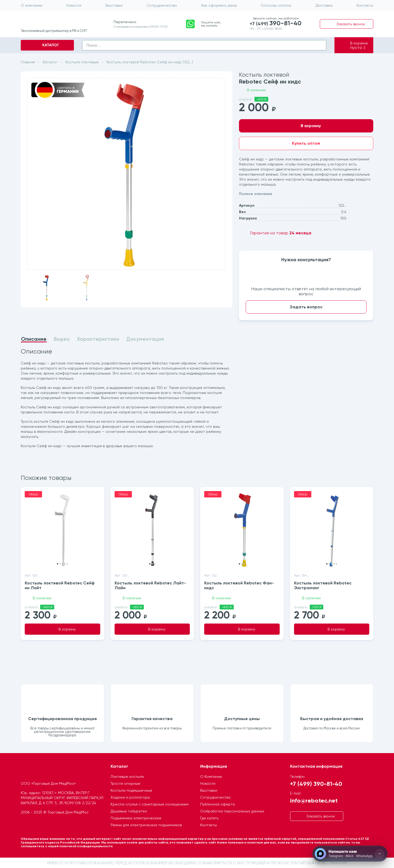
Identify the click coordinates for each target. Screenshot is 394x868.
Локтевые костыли (127, 776)
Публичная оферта (217, 804)
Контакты (365, 5)
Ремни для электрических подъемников (146, 825)
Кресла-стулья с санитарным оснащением (150, 804)
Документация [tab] (145, 339)
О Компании (211, 776)
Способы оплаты (276, 5)
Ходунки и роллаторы (130, 797)
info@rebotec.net (314, 800)
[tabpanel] (127, 399)
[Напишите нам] (350, 854)
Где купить (209, 818)
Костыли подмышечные (131, 790)
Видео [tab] (62, 339)
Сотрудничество (162, 5)
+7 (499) (276, 23)
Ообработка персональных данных (232, 811)
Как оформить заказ (219, 5)
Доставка (324, 5)
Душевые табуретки (129, 811)
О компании (32, 5)
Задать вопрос (306, 307)
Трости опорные (125, 783)
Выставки (114, 5)
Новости (74, 5)
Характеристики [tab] (98, 339)
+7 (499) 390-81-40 (316, 784)
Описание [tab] (34, 339)
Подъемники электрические (136, 818)
